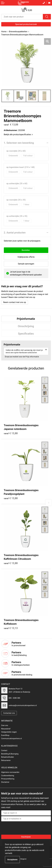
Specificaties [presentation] (26, 334)
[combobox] (22, 17)
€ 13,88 (11, 433)
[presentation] (21, 827)
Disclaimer (5, 782)
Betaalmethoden (8, 757)
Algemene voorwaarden (10, 772)
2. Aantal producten (15, 233)
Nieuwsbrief (6, 729)
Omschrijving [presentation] (26, 326)
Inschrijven (26, 837)
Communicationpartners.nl (12, 738)
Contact (4, 750)
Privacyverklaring (8, 779)
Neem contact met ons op (15, 302)
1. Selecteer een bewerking (19, 143)
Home (4, 32)
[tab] (26, 319)
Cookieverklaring (8, 776)
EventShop (5, 735)
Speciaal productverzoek (26, 24)
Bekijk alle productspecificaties (18, 135)
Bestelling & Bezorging (10, 754)
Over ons (5, 725)
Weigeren (23, 859)
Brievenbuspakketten (18, 32)
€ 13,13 (11, 628)
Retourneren (6, 760)
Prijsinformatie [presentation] (26, 319)
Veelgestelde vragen (9, 732)
